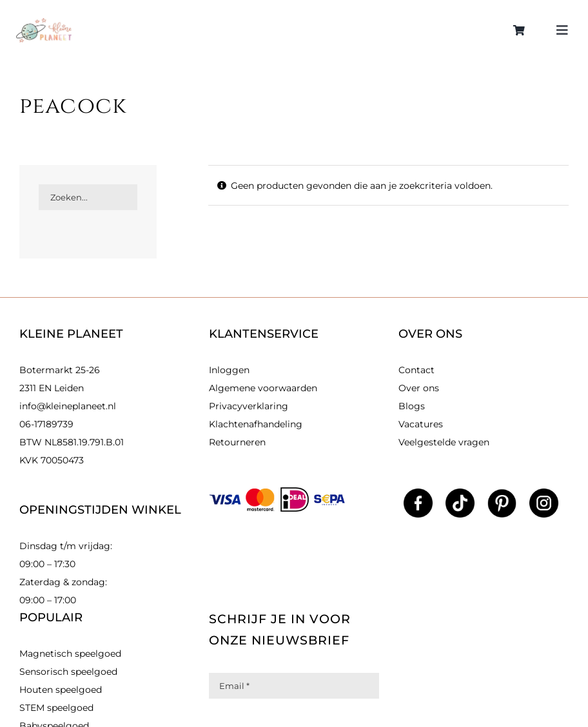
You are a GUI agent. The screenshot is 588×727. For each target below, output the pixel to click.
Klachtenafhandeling (256, 424)
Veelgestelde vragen (444, 442)
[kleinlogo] (44, 23)
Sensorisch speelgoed (68, 672)
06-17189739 (46, 424)
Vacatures (421, 424)
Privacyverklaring (249, 406)
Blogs (412, 406)
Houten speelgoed (61, 690)
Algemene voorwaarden (263, 388)
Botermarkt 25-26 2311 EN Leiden (60, 379)
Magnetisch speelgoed (70, 654)
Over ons (419, 388)
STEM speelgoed (56, 708)
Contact (416, 370)
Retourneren (237, 442)
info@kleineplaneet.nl (68, 406)
